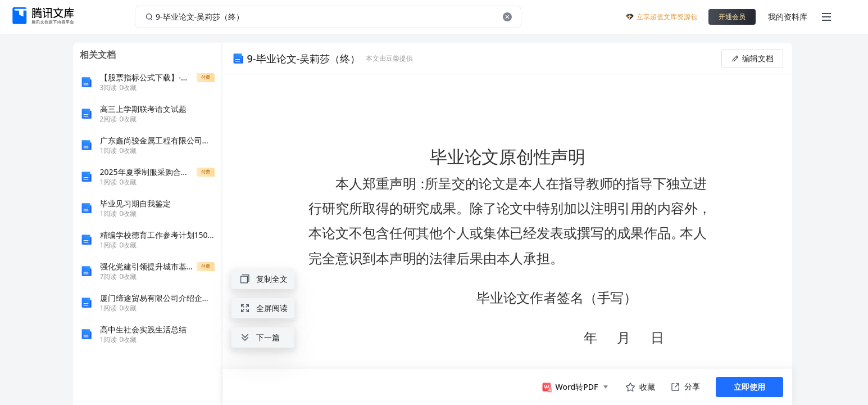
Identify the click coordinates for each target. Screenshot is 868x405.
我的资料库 (788, 17)
